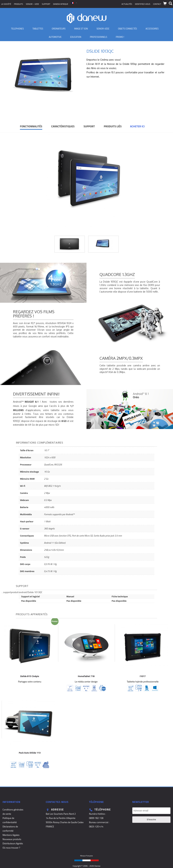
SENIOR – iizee (32, 4)
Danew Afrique (61, 4)
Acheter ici (137, 126)
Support (46, 4)
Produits (19, 4)
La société (6, 4)
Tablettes (38, 29)
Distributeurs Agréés (13, 843)
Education (76, 37)
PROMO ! (120, 37)
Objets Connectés (127, 29)
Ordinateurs (59, 29)
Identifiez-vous (143, 4)
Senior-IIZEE (103, 29)
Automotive (55, 37)
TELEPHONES (17, 29)
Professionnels (98, 37)
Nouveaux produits (12, 839)
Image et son (81, 29)
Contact (157, 4)
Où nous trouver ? (11, 848)
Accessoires (152, 29)
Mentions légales (11, 835)
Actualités (127, 4)
